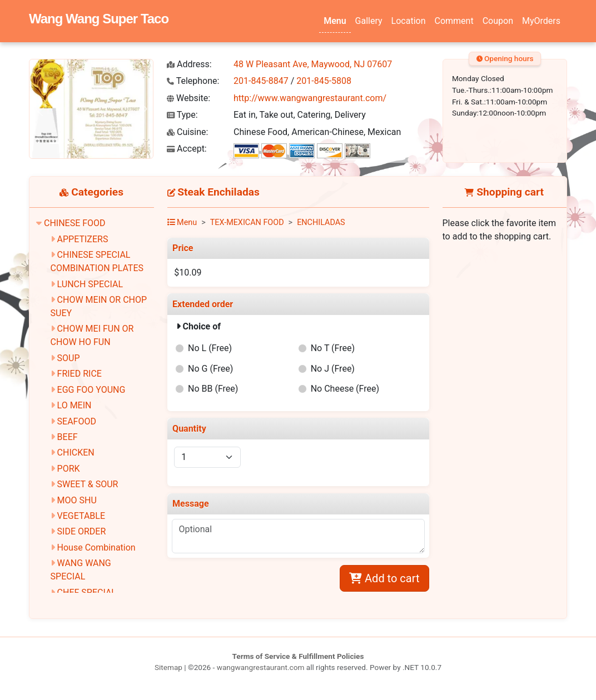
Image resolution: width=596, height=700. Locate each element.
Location (409, 21)
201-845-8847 (261, 81)
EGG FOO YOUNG (91, 390)
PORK (69, 469)
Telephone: (193, 81)
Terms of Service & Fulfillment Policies (298, 656)
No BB (213, 389)
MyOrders (541, 21)
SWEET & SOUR (88, 484)
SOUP (69, 358)
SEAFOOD (77, 421)
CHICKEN (76, 452)
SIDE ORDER (82, 531)
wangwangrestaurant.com (261, 667)
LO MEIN (74, 405)
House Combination (96, 547)
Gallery (369, 21)
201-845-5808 (324, 81)
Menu (335, 21)
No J (333, 369)
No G (210, 369)
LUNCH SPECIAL (90, 284)
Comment (454, 21)
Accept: (187, 149)
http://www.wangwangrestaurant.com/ (310, 98)
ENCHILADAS (321, 222)
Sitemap (168, 667)
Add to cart (384, 578)
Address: (189, 64)
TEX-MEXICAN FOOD (247, 222)
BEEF (68, 437)
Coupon (498, 21)
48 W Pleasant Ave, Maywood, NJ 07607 (313, 64)
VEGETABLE (81, 516)
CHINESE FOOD (75, 223)
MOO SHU (77, 500)
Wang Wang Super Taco (99, 19)
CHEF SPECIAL (87, 592)
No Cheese (345, 389)
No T (333, 348)
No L (210, 348)
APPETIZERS (83, 239)
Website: (188, 98)
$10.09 (188, 272)
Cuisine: (187, 132)
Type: (182, 115)
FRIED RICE (80, 374)
